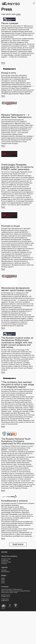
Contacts (4, 564)
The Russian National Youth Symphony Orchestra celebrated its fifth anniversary (18, 441)
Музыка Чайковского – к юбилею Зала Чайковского (16, 116)
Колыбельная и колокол (15, 501)
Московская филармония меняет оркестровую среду (16, 289)
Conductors (5, 561)
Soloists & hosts (6, 562)
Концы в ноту (9, 73)
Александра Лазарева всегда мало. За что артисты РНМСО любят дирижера (17, 167)
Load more (18, 544)
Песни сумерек (10, 23)
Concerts (4, 570)
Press (18, 14)
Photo (9, 14)
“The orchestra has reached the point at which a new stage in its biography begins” (18, 385)
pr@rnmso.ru (5, 601)
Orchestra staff (6, 559)
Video (3, 14)
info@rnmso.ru (6, 597)
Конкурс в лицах (11, 226)
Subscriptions (5, 572)
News (14, 14)
